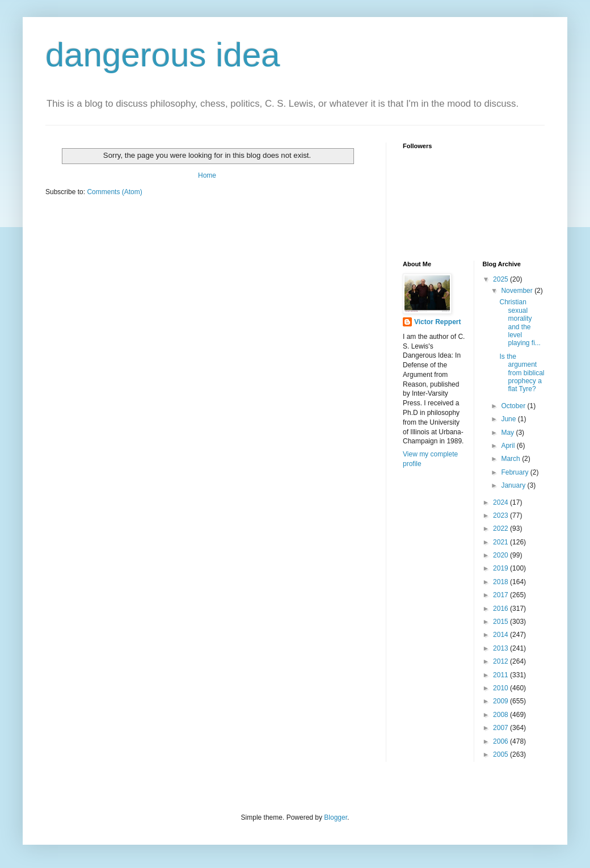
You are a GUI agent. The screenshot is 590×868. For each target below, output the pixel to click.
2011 (501, 675)
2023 (501, 515)
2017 (501, 595)
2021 (501, 542)
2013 (501, 648)
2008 (501, 715)
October (514, 406)
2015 (501, 622)
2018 (501, 582)
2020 (501, 555)
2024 (501, 502)
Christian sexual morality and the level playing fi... (520, 322)
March (511, 459)
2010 (501, 688)
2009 (501, 701)
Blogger (336, 817)
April (509, 446)
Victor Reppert (437, 322)
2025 (501, 279)
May (508, 433)
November (518, 291)
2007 (501, 728)
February (515, 472)
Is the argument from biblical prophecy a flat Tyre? (522, 373)
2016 (501, 609)
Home (207, 175)
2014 (501, 635)
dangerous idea (163, 55)
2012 (501, 661)
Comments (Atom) (114, 192)
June (509, 419)
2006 (501, 741)
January (514, 485)
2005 (501, 754)
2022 (501, 529)
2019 (501, 568)
